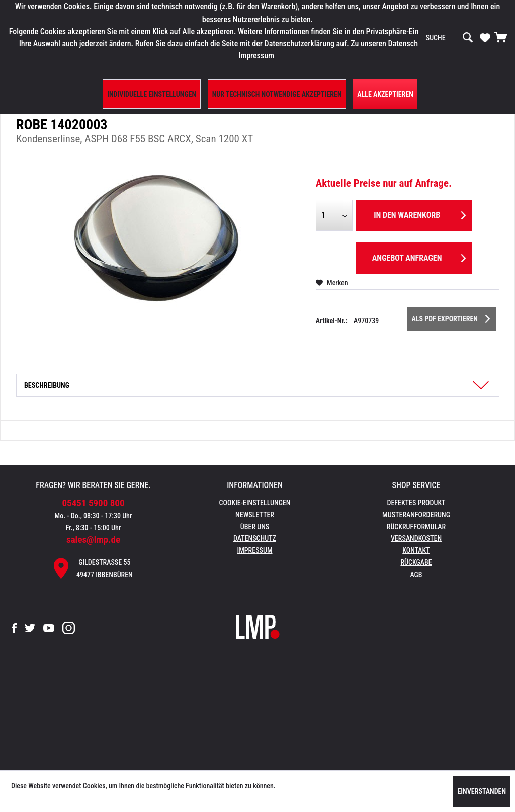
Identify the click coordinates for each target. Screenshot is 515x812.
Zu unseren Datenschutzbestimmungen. (414, 44)
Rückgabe (416, 562)
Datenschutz (255, 538)
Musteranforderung (416, 515)
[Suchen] (468, 38)
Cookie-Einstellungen (255, 503)
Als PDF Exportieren (451, 317)
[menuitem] (450, 38)
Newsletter (255, 515)
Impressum (255, 550)
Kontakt (416, 550)
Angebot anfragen (419, 256)
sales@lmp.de (93, 540)
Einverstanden (482, 791)
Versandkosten (416, 538)
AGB (416, 575)
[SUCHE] (450, 38)
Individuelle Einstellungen (152, 94)
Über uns (255, 527)
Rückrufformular (416, 527)
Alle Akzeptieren (385, 94)
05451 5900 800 (94, 503)
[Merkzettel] (485, 37)
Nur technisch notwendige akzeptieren (277, 94)
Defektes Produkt (416, 503)
